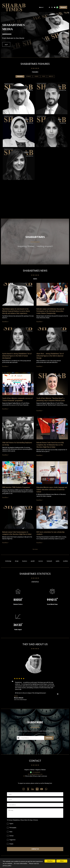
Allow (62, 861)
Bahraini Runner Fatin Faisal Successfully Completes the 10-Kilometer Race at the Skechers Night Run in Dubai (50, 449)
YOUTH (44, 80)
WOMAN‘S (29, 80)
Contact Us (35, 853)
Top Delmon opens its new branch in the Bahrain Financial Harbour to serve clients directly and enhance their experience (16, 315)
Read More (6, 325)
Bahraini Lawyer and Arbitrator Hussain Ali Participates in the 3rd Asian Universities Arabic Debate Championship (50, 315)
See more (35, 553)
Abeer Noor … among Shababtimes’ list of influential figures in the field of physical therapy (50, 360)
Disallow (50, 861)
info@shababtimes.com (35, 778)
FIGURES (37, 80)
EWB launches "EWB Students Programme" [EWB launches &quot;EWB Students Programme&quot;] (16, 491)
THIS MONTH (20, 80)
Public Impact (18, 633)
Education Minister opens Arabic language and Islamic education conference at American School (52, 493)
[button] (49, 7)
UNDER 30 (51, 80)
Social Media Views (52, 608)
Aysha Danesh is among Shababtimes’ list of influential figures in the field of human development (17, 360)
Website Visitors (18, 608)
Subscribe (49, 742)
